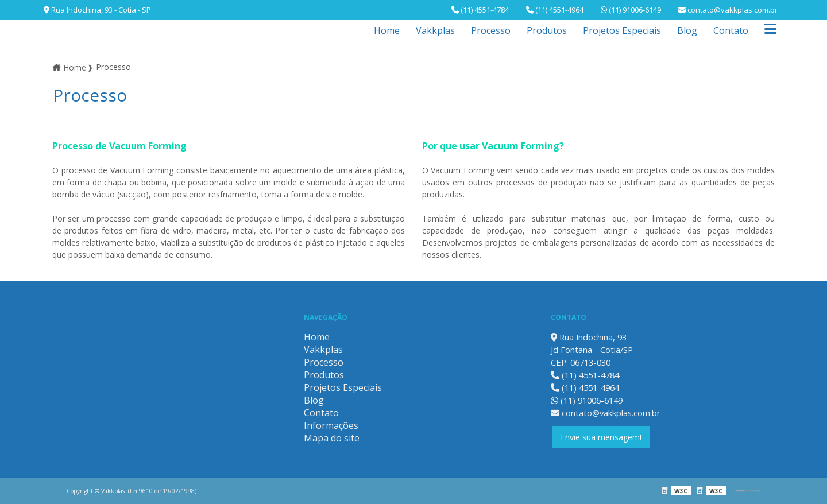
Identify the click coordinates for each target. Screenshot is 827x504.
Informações (331, 425)
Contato (731, 30)
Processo (491, 30)
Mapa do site (332, 438)
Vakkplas (435, 30)
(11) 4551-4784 (480, 10)
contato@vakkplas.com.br (728, 10)
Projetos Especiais (622, 30)
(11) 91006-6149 (631, 10)
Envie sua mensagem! (601, 437)
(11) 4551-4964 (555, 10)
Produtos (547, 30)
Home (387, 30)
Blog (687, 30)
